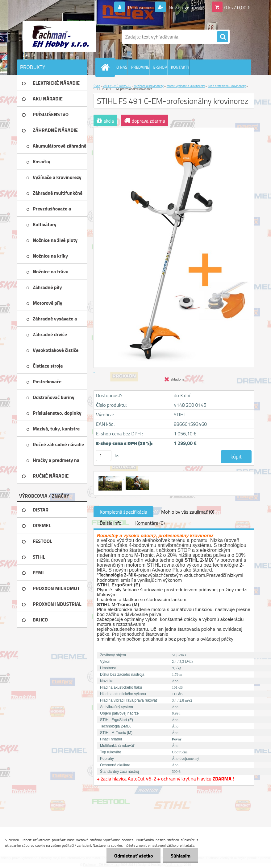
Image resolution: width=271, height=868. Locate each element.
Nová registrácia (185, 7)
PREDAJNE (140, 67)
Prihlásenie (139, 7)
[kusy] (104, 456)
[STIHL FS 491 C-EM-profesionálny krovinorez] (110, 477)
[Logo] (59, 37)
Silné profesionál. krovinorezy (227, 86)
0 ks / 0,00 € (237, 7)
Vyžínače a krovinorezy (149, 86)
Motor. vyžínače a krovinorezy (186, 86)
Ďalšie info (110, 523)
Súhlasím (181, 856)
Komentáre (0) (150, 523)
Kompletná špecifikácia (123, 512)
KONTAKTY (180, 67)
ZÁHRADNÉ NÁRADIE (117, 86)
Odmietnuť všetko (133, 856)
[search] (223, 37)
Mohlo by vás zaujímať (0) (188, 512)
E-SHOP (160, 67)
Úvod (97, 86)
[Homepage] (106, 67)
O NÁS (122, 67)
